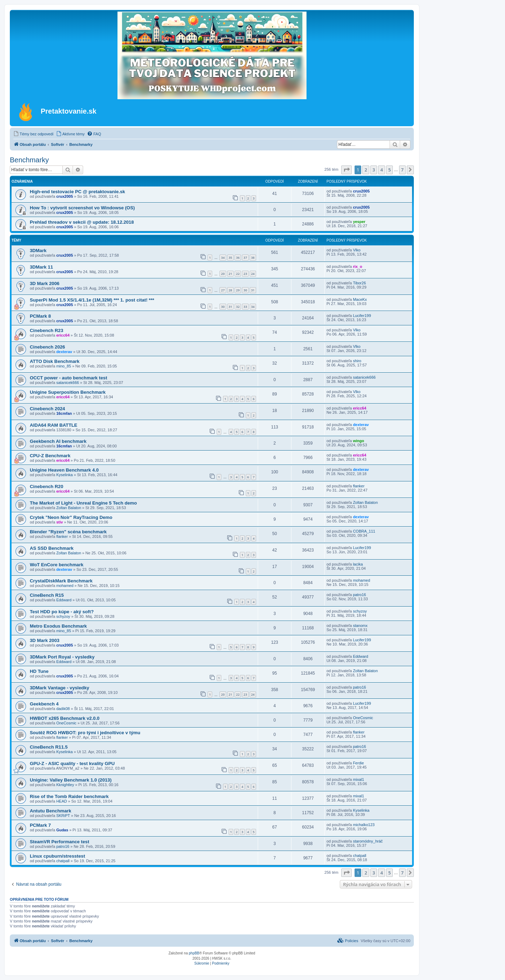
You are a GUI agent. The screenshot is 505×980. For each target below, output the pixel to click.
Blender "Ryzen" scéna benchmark (68, 532)
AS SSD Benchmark (52, 548)
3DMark (38, 251)
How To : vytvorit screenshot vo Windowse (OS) (82, 208)
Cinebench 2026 (47, 347)
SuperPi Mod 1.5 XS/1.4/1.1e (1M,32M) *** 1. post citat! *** (92, 300)
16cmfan (64, 413)
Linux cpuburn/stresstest (58, 856)
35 (230, 258)
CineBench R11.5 (49, 747)
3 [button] (374, 170)
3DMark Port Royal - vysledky (62, 657)
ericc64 (63, 335)
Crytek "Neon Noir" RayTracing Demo (71, 517)
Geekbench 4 (44, 704)
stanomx (360, 626)
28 (230, 290)
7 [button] (402, 170)
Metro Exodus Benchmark (58, 626)
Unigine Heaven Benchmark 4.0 (64, 470)
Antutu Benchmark (50, 811)
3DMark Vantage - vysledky (59, 688)
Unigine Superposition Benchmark (68, 392)
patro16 (359, 595)
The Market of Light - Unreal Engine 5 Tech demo (83, 503)
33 (245, 307)
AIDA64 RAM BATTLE (53, 425)
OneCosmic (66, 723)
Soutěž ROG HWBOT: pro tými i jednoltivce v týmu (85, 733)
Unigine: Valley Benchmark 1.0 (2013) (71, 780)
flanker (359, 486)
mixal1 (358, 779)
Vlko (356, 250)
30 (245, 290)
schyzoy (63, 616)
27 (223, 290)
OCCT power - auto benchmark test (69, 378)
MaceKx (360, 299)
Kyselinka (64, 475)
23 (245, 274)
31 (253, 290)
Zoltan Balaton (69, 508)
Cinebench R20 (46, 486)
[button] (346, 170)
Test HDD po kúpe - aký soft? (62, 612)
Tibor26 (359, 283)
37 (245, 258)
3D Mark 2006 (45, 283)
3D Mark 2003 (45, 640)
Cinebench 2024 (47, 409)
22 (238, 274)
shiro (357, 361)
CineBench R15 (47, 595)
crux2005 (65, 196)
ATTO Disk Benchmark (55, 361)
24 (253, 274)
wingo (358, 441)
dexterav (64, 352)
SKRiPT (63, 816)
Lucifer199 (362, 316)
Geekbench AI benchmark (58, 441)
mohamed (65, 586)
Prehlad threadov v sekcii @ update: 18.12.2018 (82, 222)
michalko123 (364, 825)
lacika (358, 564)
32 (238, 307)
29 (238, 290)
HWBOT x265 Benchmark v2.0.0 (65, 718)
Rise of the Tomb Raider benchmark (69, 796)
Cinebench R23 (46, 330)
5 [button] (389, 170)
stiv (59, 522)
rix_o (357, 266)
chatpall (63, 861)
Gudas (62, 830)
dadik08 (63, 709)
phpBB (194, 953)
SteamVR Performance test (59, 842)
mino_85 (63, 366)
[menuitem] (33, 134)
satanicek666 (68, 383)
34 (223, 258)
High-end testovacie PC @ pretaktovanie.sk (78, 192)
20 (223, 274)
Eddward (64, 600)
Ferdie (358, 763)
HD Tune (39, 671)
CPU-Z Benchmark (50, 456)
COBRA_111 (364, 531)
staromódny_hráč (368, 841)
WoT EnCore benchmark (57, 565)
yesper (359, 222)
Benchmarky (29, 160)
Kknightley (65, 785)
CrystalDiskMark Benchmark (61, 581)
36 (238, 258)
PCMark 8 (40, 316)
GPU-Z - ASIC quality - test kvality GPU (72, 763)
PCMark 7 (40, 825)
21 (230, 274)
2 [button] (366, 170)
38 (253, 258)
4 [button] (381, 170)
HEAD (62, 801)
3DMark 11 (41, 267)
